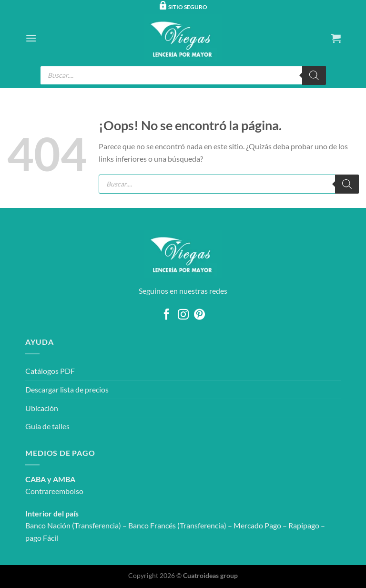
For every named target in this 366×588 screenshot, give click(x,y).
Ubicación (42, 408)
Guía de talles (47, 426)
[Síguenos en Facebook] (167, 315)
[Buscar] (314, 75)
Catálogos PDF (50, 371)
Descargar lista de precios (67, 389)
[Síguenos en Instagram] (183, 315)
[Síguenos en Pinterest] (199, 315)
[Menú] (31, 38)
